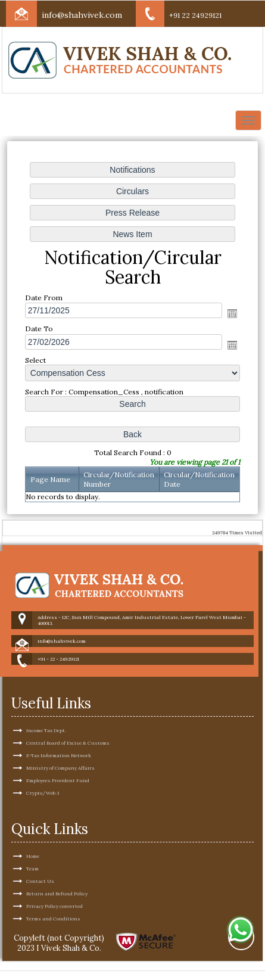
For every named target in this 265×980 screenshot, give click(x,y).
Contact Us (40, 839)
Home (33, 814)
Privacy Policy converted (54, 864)
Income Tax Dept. (46, 689)
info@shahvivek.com (82, 15)
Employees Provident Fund (58, 739)
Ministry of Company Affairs (60, 726)
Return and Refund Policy (57, 852)
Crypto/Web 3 (43, 751)
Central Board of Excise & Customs (68, 701)
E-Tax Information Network (59, 714)
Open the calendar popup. (232, 313)
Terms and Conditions (53, 877)
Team (32, 827)
